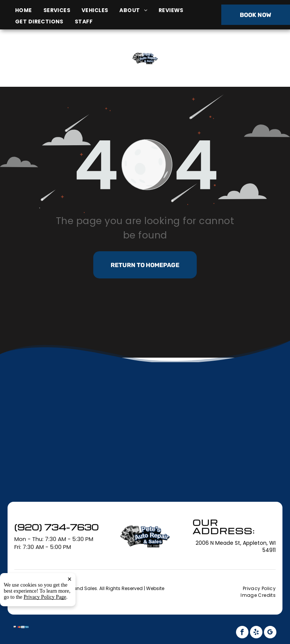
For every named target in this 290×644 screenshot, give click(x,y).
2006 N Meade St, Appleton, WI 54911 (51, 67)
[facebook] (242, 633)
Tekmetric (58, 595)
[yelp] (256, 633)
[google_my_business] (270, 633)
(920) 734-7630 (241, 58)
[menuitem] (29, 10)
